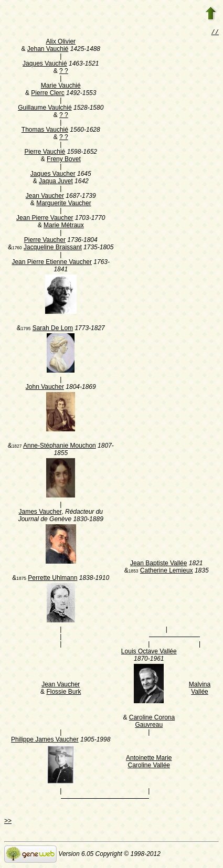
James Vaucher (40, 513)
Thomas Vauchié (45, 131)
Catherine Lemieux (167, 571)
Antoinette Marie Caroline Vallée (149, 763)
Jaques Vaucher (53, 175)
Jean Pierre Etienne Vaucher (52, 263)
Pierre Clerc (47, 94)
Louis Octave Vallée (149, 652)
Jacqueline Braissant (53, 248)
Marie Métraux (64, 226)
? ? (64, 72)
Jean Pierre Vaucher (45, 219)
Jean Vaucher (45, 197)
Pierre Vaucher (45, 241)
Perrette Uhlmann (52, 579)
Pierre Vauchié (45, 153)
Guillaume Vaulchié (45, 109)
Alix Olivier (61, 43)
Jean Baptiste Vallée (159, 564)
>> (8, 822)
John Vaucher (45, 388)
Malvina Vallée (200, 689)
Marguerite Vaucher (64, 204)
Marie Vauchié (61, 87)
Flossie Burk (63, 693)
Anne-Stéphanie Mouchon (60, 447)
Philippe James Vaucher (45, 740)
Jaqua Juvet (56, 182)
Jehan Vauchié (48, 50)
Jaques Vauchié (45, 65)
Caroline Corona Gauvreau (152, 722)
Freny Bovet (64, 160)
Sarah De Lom (53, 329)
